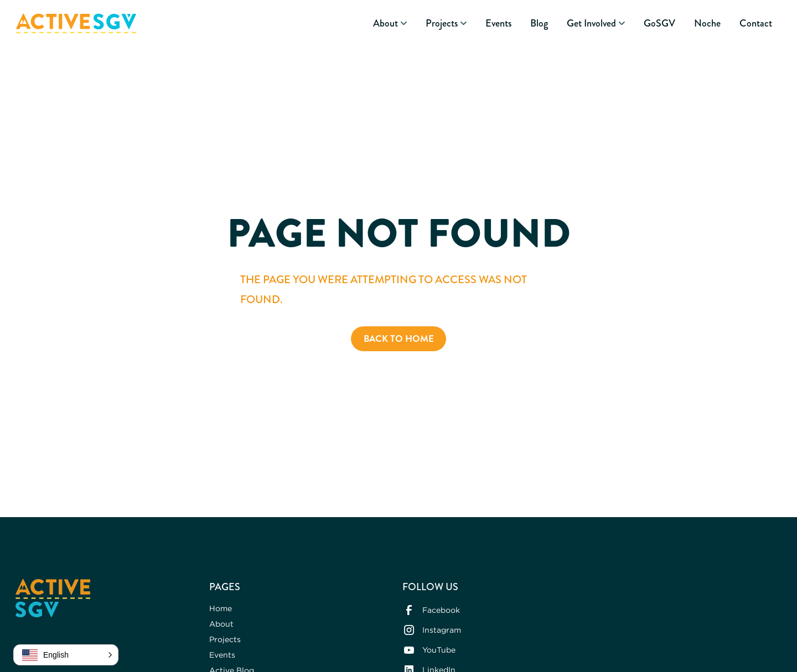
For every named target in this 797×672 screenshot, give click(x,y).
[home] (76, 24)
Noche (707, 24)
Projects (225, 639)
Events (498, 24)
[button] (390, 24)
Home (221, 608)
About (221, 624)
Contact (756, 24)
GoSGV (659, 24)
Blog (539, 24)
